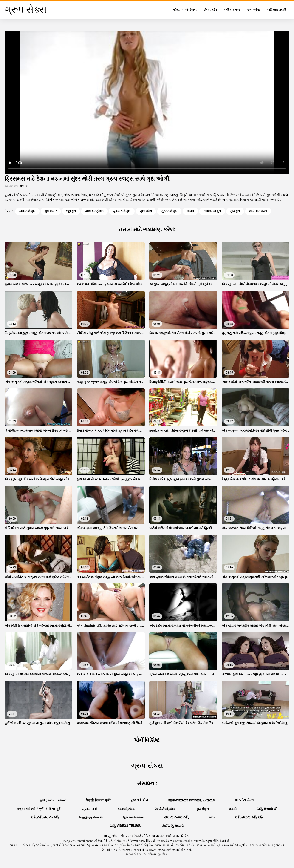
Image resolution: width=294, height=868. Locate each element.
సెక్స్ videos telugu (126, 826)
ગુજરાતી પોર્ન (140, 800)
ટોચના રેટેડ (210, 10)
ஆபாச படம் (90, 809)
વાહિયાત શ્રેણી (277, 10)
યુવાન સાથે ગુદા (122, 211)
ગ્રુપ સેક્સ (134, 854)
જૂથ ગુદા (71, 211)
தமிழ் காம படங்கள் (53, 800)
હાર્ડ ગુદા (235, 211)
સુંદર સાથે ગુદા (169, 211)
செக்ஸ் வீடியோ (165, 809)
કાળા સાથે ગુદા (27, 211)
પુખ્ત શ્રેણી (254, 10)
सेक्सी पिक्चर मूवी (98, 800)
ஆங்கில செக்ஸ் (133, 817)
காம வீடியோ (126, 809)
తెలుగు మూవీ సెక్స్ (176, 817)
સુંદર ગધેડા (146, 211)
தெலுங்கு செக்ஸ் (91, 817)
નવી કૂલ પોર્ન (232, 10)
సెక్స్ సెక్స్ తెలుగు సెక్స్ (45, 817)
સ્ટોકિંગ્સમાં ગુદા (212, 211)
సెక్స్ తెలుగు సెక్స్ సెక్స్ (249, 817)
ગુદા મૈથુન (202, 809)
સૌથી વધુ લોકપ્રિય (185, 10)
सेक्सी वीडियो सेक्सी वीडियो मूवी (39, 809)
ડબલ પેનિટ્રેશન (94, 211)
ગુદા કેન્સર (51, 211)
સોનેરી (190, 211)
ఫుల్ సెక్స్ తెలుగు (173, 826)
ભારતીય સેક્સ (245, 800)
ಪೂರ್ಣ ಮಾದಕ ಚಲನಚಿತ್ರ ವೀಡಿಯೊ (192, 800)
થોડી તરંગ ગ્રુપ (258, 211)
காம (212, 817)
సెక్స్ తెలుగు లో (267, 809)
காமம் (233, 809)
